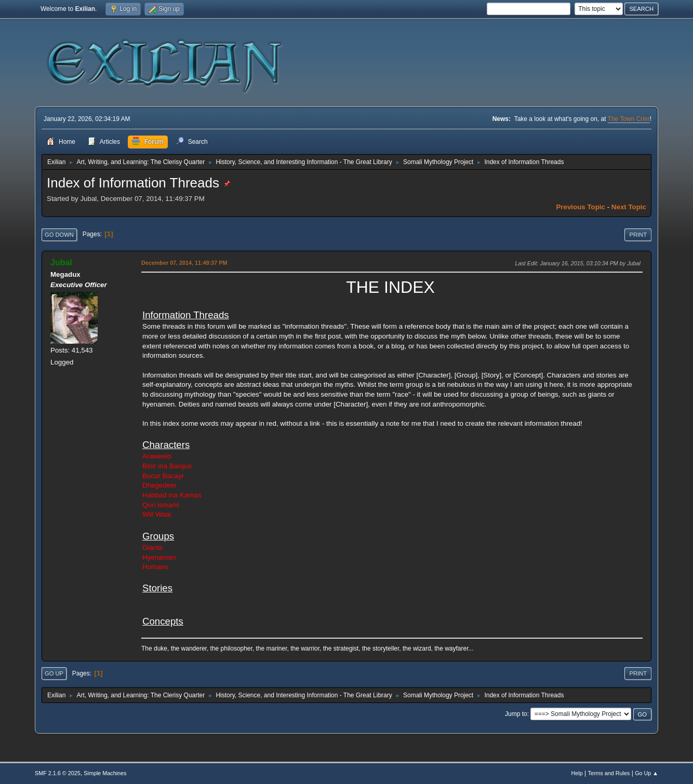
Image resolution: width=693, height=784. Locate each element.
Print (638, 235)
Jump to (516, 714)
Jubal (61, 262)
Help (577, 773)
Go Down (59, 235)
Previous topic (581, 207)
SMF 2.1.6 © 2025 (58, 773)
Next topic (629, 207)
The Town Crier (629, 119)
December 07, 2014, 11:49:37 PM (184, 263)
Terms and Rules (609, 773)
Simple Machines (105, 773)
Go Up (54, 673)
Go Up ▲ (647, 773)
